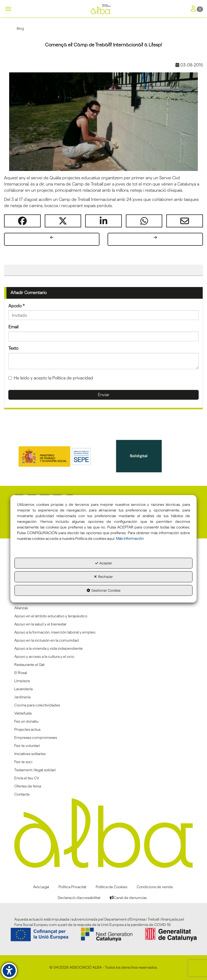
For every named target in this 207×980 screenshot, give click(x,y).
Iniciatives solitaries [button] (30, 754)
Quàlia (55, 178)
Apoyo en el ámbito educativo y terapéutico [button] (51, 616)
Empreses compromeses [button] (36, 737)
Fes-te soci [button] (23, 762)
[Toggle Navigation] (197, 9)
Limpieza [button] (22, 681)
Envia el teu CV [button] (27, 778)
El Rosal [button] (21, 673)
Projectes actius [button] (27, 729)
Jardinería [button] (22, 697)
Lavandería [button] (23, 689)
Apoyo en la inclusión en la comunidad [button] (46, 640)
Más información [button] (130, 538)
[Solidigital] (146, 456)
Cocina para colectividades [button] (37, 705)
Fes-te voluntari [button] (27, 746)
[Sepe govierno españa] (61, 456)
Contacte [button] (22, 794)
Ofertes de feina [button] (28, 786)
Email (13, 327)
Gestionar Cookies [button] (103, 590)
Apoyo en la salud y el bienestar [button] (40, 624)
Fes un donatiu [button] (26, 721)
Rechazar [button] (103, 577)
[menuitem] (103, 608)
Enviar (104, 395)
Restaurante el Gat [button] (29, 665)
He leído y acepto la (51, 378)
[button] (103, 9)
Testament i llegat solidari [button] (35, 770)
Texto (13, 348)
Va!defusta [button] (23, 713)
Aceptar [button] (104, 563)
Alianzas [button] (21, 608)
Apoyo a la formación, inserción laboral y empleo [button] (55, 632)
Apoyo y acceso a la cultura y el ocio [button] (44, 656)
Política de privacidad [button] (73, 378)
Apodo (17, 306)
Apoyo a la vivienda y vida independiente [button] (49, 648)
